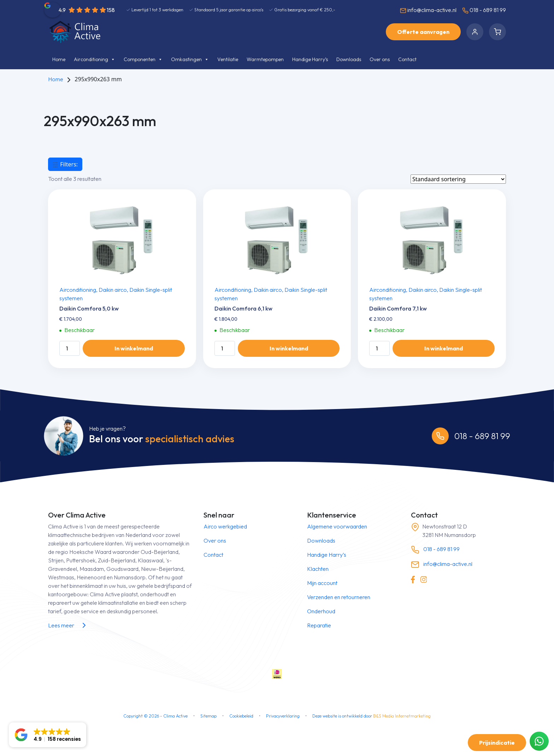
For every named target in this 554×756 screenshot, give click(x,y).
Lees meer (68, 625)
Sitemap (208, 716)
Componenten (143, 59)
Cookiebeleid (241, 716)
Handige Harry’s (310, 59)
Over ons (380, 59)
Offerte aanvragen (423, 32)
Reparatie (319, 625)
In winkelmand (134, 348)
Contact (407, 59)
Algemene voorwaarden (337, 526)
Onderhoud (321, 611)
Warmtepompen (265, 59)
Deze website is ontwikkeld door (372, 716)
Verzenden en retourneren (339, 597)
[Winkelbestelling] (458, 179)
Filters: (65, 164)
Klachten (318, 569)
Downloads (349, 59)
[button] (48, 735)
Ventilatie (228, 59)
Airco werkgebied (225, 526)
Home (59, 59)
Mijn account (322, 583)
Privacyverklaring (283, 716)
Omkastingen (190, 59)
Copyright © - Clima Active (155, 716)
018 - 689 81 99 (484, 10)
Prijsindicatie (497, 743)
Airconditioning (95, 59)
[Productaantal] (70, 348)
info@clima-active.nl (428, 10)
